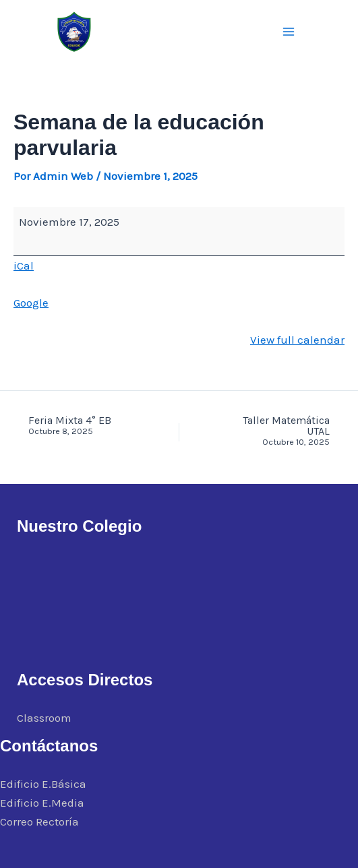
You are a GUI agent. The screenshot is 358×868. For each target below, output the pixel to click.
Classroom (44, 718)
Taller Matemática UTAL (276, 431)
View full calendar (297, 340)
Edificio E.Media (42, 803)
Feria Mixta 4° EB (82, 426)
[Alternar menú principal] (289, 32)
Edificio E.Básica (43, 784)
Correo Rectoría (39, 821)
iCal (24, 266)
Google (31, 303)
